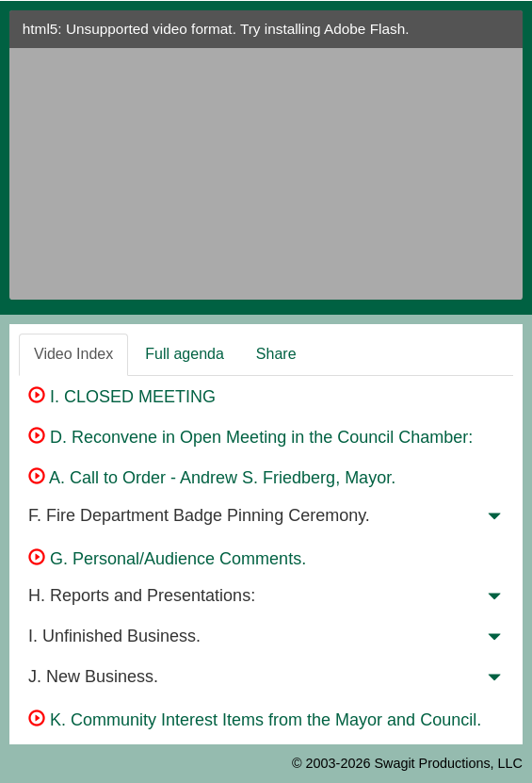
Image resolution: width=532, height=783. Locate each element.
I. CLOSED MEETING (122, 397)
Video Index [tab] (73, 354)
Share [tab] (276, 354)
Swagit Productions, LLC (448, 763)
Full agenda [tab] (185, 354)
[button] (494, 520)
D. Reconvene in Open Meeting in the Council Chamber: (250, 437)
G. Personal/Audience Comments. (167, 559)
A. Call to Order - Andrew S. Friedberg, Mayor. (212, 478)
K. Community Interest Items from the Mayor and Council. (255, 720)
